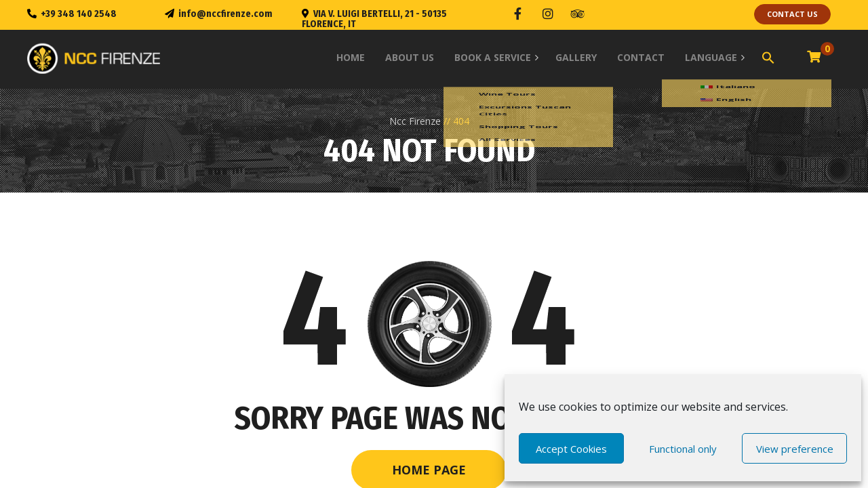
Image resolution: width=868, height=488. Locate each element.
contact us (792, 14)
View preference (795, 449)
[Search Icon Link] (768, 53)
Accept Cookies (571, 449)
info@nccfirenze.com (225, 14)
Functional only (683, 449)
